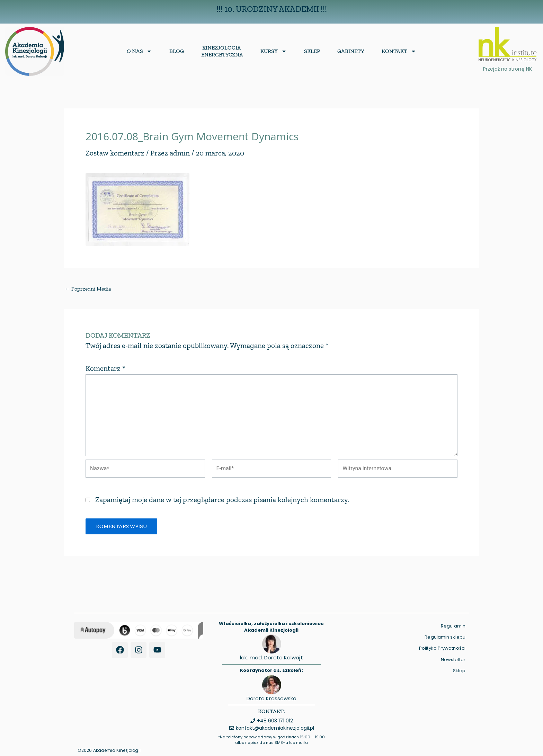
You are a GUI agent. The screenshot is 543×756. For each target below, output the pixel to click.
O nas (139, 51)
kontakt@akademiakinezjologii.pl (275, 728)
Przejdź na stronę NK (508, 69)
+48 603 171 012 (275, 721)
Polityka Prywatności (442, 648)
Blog (177, 51)
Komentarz (105, 368)
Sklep (312, 51)
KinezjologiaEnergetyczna (222, 51)
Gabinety (351, 51)
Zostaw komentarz (115, 153)
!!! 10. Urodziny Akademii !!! (272, 9)
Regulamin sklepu (445, 637)
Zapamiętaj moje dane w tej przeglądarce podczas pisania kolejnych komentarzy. (222, 500)
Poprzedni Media (88, 289)
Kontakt (399, 51)
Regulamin (453, 626)
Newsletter (453, 660)
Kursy (274, 51)
